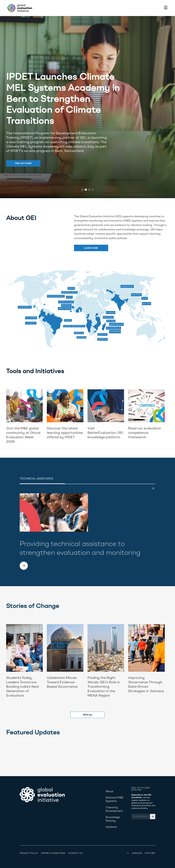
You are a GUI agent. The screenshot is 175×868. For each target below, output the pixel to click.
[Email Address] (143, 817)
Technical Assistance (37, 479)
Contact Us (75, 853)
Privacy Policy (29, 853)
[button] (82, 190)
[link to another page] (24, 566)
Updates (111, 827)
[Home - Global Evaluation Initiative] (19, 8)
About (110, 791)
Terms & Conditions (53, 853)
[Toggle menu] (166, 8)
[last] (153, 488)
